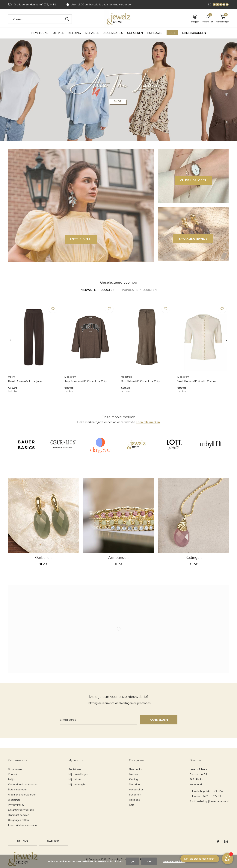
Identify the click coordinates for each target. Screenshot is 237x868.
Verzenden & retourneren (23, 784)
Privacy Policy (16, 805)
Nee (149, 861)
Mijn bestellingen (78, 774)
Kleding (75, 33)
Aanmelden (159, 720)
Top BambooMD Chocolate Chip (86, 381)
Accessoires (113, 33)
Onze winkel (15, 769)
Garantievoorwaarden (21, 810)
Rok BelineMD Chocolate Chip (140, 381)
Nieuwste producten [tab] (98, 290)
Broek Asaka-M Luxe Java (25, 381)
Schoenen (135, 33)
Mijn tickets (75, 779)
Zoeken (67, 19)
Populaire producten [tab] (139, 290)
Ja (133, 861)
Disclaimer (14, 800)
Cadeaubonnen (194, 33)
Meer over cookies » (174, 861)
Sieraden (92, 33)
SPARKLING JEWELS (193, 239)
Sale (172, 33)
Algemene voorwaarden (22, 795)
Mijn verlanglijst (77, 784)
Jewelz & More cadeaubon (23, 825)
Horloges (155, 33)
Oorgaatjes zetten (18, 820)
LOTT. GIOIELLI (81, 239)
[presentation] (11, 341)
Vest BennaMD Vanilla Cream (197, 381)
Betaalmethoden (18, 789)
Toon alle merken (148, 422)
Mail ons (53, 841)
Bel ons (22, 841)
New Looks (40, 33)
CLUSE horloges (193, 180)
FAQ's (11, 779)
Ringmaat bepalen (19, 815)
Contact (13, 774)
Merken (58, 33)
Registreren (75, 769)
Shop (43, 564)
